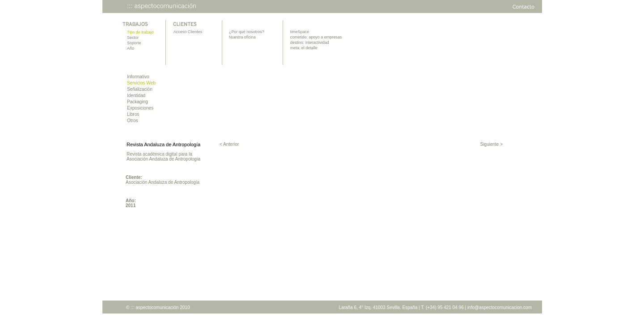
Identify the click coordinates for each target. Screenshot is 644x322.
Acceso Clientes (188, 32)
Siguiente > (491, 144)
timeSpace (300, 32)
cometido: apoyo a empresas (316, 37)
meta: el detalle (304, 48)
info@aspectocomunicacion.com (500, 307)
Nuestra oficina (242, 37)
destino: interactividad (310, 42)
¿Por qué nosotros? (247, 32)
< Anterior (229, 144)
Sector (133, 38)
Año (131, 48)
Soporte (134, 43)
